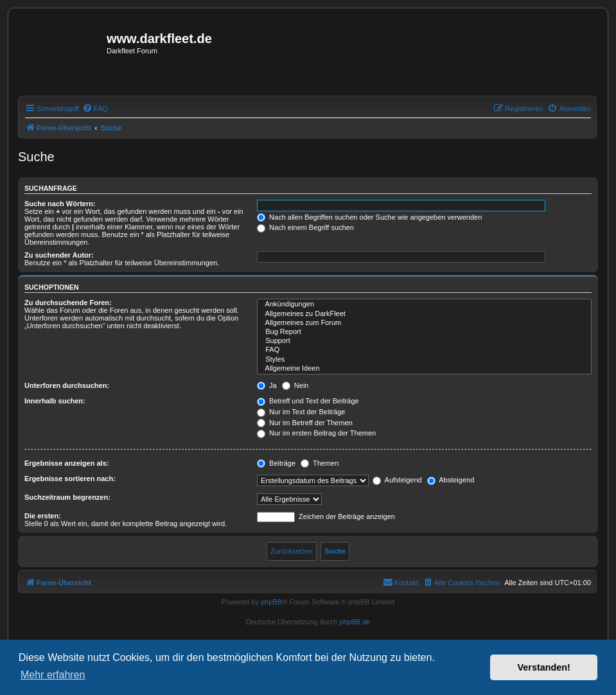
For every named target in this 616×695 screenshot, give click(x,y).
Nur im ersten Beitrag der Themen (316, 433)
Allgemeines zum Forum (424, 323)
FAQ (424, 350)
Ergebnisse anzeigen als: (66, 463)
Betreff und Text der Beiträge (308, 401)
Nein (295, 385)
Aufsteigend (397, 480)
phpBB (271, 602)
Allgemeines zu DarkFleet (424, 314)
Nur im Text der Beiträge (301, 412)
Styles (424, 360)
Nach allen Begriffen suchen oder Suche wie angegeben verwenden (369, 217)
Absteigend (451, 480)
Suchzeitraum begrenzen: (67, 497)
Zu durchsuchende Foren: (68, 303)
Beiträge (276, 463)
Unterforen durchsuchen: (67, 385)
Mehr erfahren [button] (53, 675)
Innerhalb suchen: (55, 401)
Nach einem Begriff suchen (305, 227)
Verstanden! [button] (544, 667)
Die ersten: (43, 516)
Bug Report (424, 332)
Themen (320, 463)
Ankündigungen (424, 304)
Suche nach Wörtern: (60, 204)
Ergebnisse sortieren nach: (70, 479)
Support (424, 341)
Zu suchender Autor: (59, 255)
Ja (267, 385)
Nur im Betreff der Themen (305, 423)
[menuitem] (95, 109)
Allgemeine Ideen (424, 369)
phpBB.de (355, 622)
